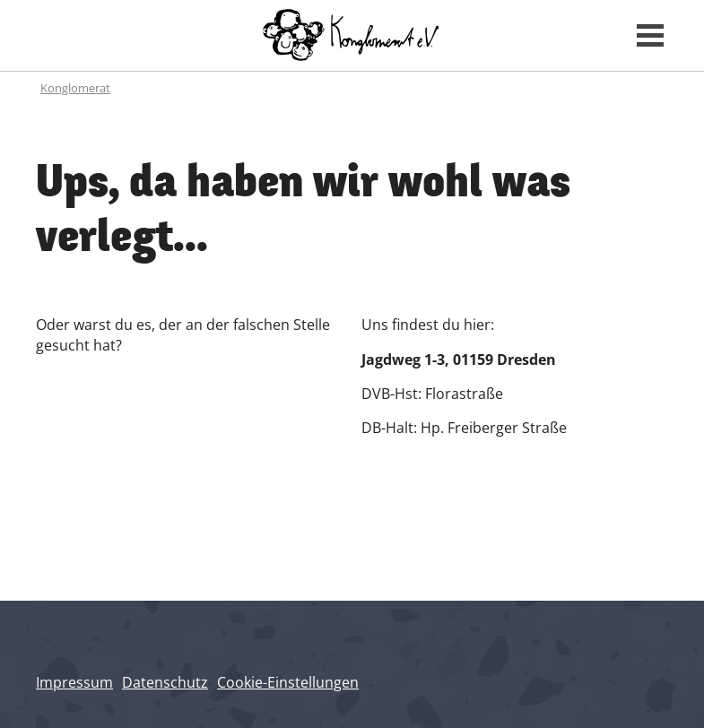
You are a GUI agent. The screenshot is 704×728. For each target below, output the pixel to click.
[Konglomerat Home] (352, 35)
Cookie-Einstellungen (288, 682)
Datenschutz (165, 682)
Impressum (74, 682)
